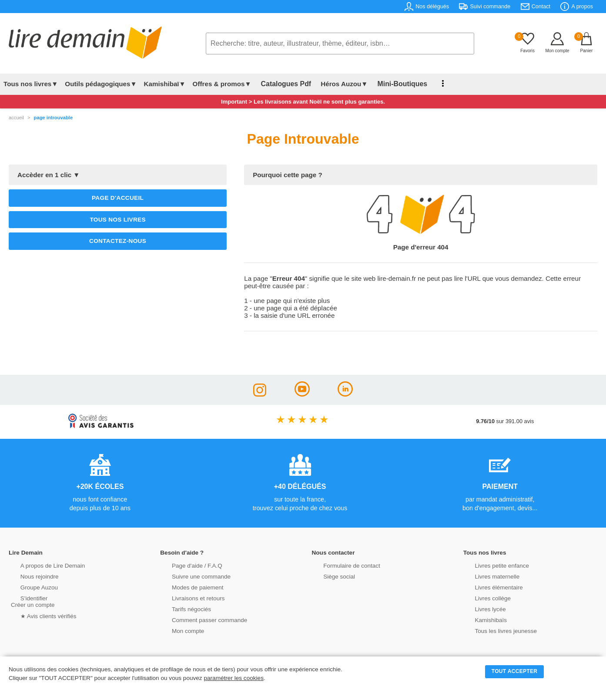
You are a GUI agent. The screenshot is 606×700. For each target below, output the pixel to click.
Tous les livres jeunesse (495, 630)
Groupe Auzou (29, 587)
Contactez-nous (118, 241)
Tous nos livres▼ (31, 84)
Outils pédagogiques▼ (101, 84)
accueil (16, 118)
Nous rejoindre (29, 576)
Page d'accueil (118, 198)
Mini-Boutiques (391, 84)
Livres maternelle (487, 576)
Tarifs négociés (181, 608)
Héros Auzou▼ (337, 84)
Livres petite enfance (491, 565)
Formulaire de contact (341, 565)
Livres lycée (480, 608)
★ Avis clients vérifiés (38, 615)
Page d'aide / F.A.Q (186, 565)
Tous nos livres (117, 220)
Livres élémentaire (488, 587)
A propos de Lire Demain (42, 565)
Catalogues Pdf (282, 84)
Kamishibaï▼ (165, 84)
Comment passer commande (198, 619)
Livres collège (482, 597)
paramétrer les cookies (234, 678)
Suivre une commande (190, 576)
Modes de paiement (187, 587)
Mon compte (177, 630)
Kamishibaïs (481, 619)
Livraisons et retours (187, 597)
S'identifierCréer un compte (32, 601)
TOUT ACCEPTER (515, 671)
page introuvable (54, 118)
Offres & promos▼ (222, 84)
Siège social (329, 576)
